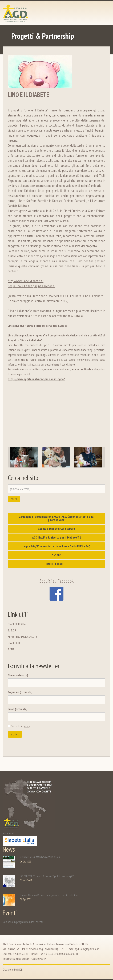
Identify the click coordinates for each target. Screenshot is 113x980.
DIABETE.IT (14, 643)
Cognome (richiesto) (20, 692)
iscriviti (15, 734)
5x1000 (57, 555)
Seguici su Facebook (56, 589)
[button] (13, 457)
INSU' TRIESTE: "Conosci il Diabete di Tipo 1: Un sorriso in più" (47, 876)
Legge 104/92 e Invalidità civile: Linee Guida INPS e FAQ (56, 546)
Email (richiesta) (18, 709)
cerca (14, 499)
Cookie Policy (39, 959)
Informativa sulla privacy (16, 959)
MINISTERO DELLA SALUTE (23, 637)
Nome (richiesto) (18, 675)
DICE (20, 970)
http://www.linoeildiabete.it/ (26, 281)
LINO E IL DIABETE (56, 564)
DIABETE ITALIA (17, 624)
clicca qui (40, 326)
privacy (26, 726)
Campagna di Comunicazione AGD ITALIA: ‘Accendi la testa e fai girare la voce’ (56, 518)
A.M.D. (11, 649)
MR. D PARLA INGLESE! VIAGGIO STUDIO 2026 (40, 857)
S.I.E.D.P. (12, 630)
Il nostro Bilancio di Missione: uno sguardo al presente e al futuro (49, 895)
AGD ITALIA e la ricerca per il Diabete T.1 (57, 537)
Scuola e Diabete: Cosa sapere (57, 529)
